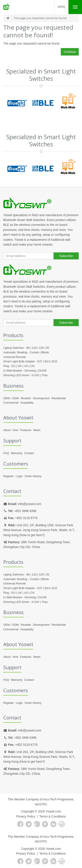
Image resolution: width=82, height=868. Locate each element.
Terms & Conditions (53, 816)
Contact (29, 453)
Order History (33, 476)
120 (41, 348)
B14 (47, 361)
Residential (59, 398)
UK (20, 366)
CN (32, 366)
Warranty (17, 453)
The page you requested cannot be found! (40, 18)
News (37, 430)
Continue (70, 52)
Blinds (45, 352)
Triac (45, 375)
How (16, 430)
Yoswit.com (53, 811)
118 (34, 348)
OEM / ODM (11, 398)
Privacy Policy (26, 816)
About (7, 430)
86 (28, 348)
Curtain (34, 352)
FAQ (6, 453)
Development (41, 398)
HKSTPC (41, 804)
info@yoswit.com (30, 504)
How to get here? (32, 535)
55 (47, 348)
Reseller (26, 398)
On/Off (42, 371)
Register (9, 476)
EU (14, 366)
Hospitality (27, 403)
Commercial (11, 403)
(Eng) (61, 7)
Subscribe (66, 256)
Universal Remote (15, 357)
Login (19, 476)
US (26, 366)
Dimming (30, 371)
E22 (55, 361)
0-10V (36, 375)
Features (26, 430)
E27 (40, 361)
